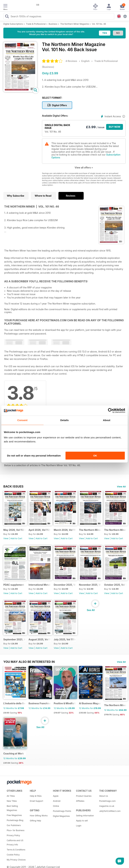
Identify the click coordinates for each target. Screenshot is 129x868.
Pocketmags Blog (15, 820)
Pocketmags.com (107, 801)
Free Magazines (14, 815)
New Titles (12, 801)
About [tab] (107, 420)
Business (53, 24)
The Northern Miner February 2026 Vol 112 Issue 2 (90, 530)
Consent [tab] (22, 420)
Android (57, 801)
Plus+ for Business (16, 830)
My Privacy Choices (16, 860)
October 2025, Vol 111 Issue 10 (115, 585)
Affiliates (80, 801)
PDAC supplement (14, 585)
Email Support (37, 801)
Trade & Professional (36, 24)
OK (95, 456)
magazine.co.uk (107, 806)
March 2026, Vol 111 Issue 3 (65, 530)
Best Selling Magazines (12, 808)
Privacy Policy (13, 835)
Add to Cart (16, 538)
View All (121, 487)
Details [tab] (64, 420)
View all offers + (84, 168)
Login (79, 826)
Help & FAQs (36, 796)
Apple (56, 796)
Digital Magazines (61, 816)
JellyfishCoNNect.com (110, 811)
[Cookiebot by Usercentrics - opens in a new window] (110, 411)
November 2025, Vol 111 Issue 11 (90, 585)
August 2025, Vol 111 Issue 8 (40, 639)
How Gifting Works (39, 816)
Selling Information (85, 816)
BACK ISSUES (13, 486)
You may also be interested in (29, 662)
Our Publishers (14, 825)
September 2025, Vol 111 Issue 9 (15, 639)
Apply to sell (82, 821)
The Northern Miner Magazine (75, 24)
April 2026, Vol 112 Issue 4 (40, 530)
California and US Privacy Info (15, 843)
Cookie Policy (13, 855)
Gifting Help (36, 821)
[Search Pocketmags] (7, 17)
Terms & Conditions (16, 850)
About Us (103, 796)
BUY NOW (115, 127)
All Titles (11, 796)
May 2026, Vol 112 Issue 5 (15, 530)
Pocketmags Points (62, 811)
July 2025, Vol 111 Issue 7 (65, 639)
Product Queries (84, 796)
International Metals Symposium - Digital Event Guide (40, 585)
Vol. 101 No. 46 (99, 24)
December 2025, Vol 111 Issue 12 (65, 585)
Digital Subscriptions (13, 24)
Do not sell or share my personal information (34, 456)
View (6, 538)
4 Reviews (71, 61)
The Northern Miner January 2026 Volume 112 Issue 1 (115, 530)
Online (56, 806)
